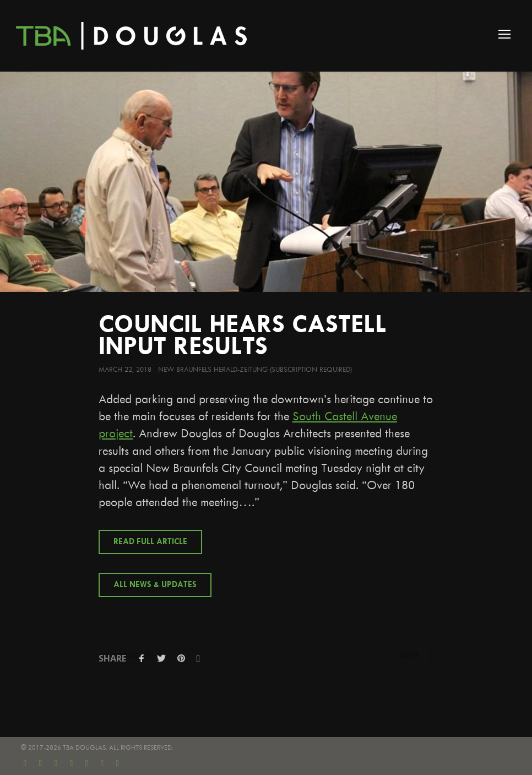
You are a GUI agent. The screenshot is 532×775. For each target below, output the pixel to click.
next (417, 655)
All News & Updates (155, 585)
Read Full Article (150, 542)
